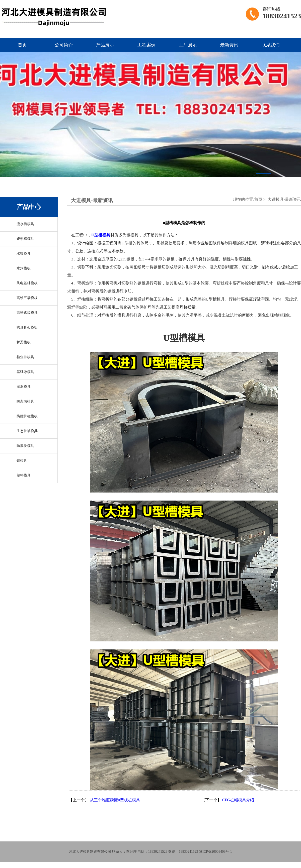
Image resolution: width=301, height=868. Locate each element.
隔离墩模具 (25, 401)
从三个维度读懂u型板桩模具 (115, 800)
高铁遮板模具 (27, 313)
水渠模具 (24, 254)
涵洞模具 (24, 387)
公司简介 (64, 45)
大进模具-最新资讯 (284, 199)
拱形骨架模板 (27, 327)
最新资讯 (229, 45)
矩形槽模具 (25, 239)
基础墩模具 (25, 372)
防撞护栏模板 (27, 416)
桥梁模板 (24, 342)
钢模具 (22, 461)
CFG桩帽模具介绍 (238, 800)
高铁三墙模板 (27, 298)
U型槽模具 (101, 235)
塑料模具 (24, 475)
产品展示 (105, 45)
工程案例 (146, 45)
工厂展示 (188, 45)
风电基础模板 (27, 283)
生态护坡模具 (27, 431)
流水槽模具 (25, 224)
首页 (22, 45)
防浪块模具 (25, 446)
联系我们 (271, 45)
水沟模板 (24, 268)
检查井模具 (25, 357)
